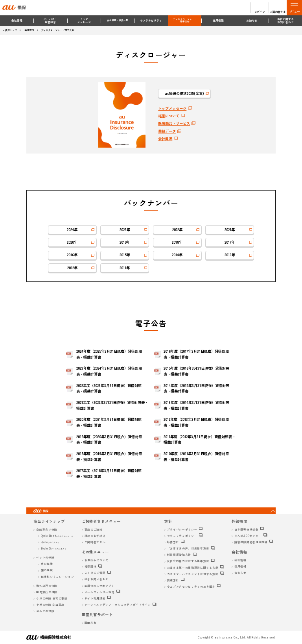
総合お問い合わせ (97, 579)
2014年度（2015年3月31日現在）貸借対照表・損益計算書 (196, 388)
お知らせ (252, 20)
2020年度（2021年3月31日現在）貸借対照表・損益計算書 (109, 422)
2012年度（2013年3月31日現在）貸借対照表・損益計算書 (196, 422)
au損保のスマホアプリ (100, 586)
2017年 (230, 242)
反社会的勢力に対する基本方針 (188, 561)
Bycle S (53, 548)
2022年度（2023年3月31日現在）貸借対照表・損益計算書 (109, 388)
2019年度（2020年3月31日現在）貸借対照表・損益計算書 (109, 440)
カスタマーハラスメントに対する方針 (193, 574)
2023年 (125, 229)
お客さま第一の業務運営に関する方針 (193, 568)
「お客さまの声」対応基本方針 (188, 548)
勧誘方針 (173, 542)
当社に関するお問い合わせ (285, 21)
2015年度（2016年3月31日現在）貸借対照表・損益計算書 (196, 371)
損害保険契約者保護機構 (251, 542)
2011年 (125, 268)
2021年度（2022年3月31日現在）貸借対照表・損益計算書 (112, 405)
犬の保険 (47, 564)
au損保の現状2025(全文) (184, 93)
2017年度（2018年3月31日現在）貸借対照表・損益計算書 (109, 473)
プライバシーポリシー (182, 529)
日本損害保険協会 (247, 529)
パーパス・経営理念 (51, 21)
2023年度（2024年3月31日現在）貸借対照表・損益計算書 (109, 371)
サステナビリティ (151, 20)
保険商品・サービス (174, 123)
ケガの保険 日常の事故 (52, 598)
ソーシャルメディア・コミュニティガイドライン (118, 605)
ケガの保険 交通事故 (50, 605)
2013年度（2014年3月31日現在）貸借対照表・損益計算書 (196, 405)
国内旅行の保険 (47, 592)
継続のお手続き (95, 536)
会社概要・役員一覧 (118, 20)
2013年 (230, 255)
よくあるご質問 (95, 573)
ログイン (260, 12)
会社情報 (17, 20)
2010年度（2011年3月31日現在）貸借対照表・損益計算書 (196, 456)
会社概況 (165, 139)
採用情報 (218, 20)
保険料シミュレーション (58, 577)
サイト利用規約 (95, 598)
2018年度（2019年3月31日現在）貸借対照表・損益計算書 (109, 456)
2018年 (177, 242)
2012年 (72, 268)
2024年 (72, 229)
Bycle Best (57, 536)
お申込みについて (97, 560)
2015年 (125, 255)
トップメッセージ (84, 21)
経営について (169, 116)
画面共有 (91, 623)
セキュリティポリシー (182, 536)
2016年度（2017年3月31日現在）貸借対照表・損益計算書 (196, 354)
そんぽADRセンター (248, 536)
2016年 (72, 255)
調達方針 (173, 580)
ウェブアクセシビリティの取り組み (191, 587)
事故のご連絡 (94, 529)
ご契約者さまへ (95, 542)
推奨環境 (91, 566)
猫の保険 (47, 570)
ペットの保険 (45, 557)
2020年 (72, 242)
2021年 (230, 229)
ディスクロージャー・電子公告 (185, 20)
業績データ (167, 131)
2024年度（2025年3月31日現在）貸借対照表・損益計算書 (109, 354)
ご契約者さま (278, 12)
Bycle (50, 542)
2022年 (177, 229)
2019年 (125, 242)
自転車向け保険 (47, 529)
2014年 (177, 255)
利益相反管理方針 (179, 555)
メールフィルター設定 (100, 592)
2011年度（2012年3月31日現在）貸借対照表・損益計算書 (200, 440)
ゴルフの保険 (45, 611)
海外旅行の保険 (47, 586)
